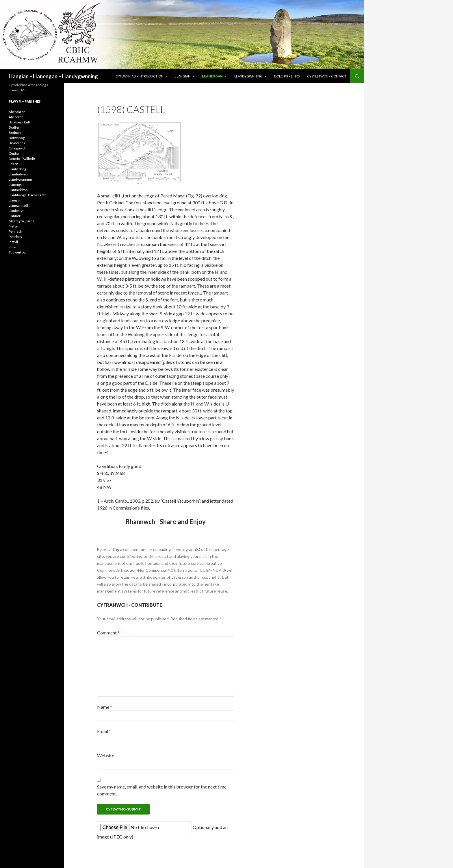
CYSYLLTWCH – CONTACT (327, 76)
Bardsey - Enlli (20, 122)
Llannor (15, 216)
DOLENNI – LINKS (287, 76)
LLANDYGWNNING (248, 76)
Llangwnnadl (18, 205)
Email (104, 731)
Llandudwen (18, 174)
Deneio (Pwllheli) (22, 159)
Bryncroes (17, 143)
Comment (108, 633)
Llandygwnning (20, 179)
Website (106, 755)
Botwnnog (17, 138)
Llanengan (17, 185)
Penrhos (15, 237)
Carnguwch (17, 148)
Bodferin (16, 127)
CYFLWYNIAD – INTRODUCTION (139, 76)
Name (105, 707)
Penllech (15, 231)
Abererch (16, 117)
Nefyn (13, 226)
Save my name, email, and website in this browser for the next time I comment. (163, 790)
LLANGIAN (183, 76)
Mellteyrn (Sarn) (21, 221)
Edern (13, 164)
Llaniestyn (17, 211)
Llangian (15, 200)
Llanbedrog (17, 169)
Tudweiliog (17, 252)
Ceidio (14, 153)
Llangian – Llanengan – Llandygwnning (53, 76)
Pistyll (13, 242)
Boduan (15, 133)
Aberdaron (17, 112)
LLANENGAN (212, 76)
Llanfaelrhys (18, 190)
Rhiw (12, 247)
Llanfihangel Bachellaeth (28, 195)
